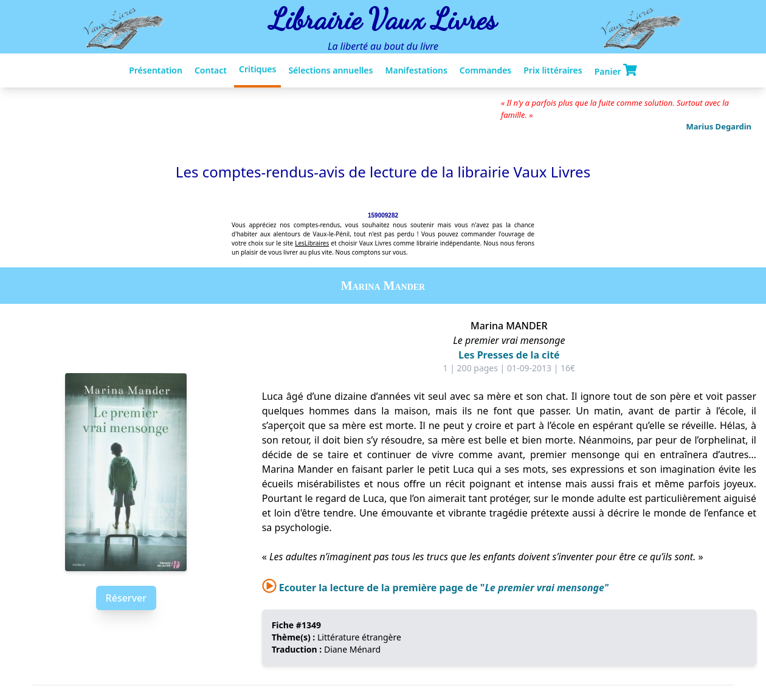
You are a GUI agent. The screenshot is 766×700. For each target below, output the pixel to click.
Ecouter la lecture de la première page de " (435, 588)
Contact (211, 70)
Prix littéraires (553, 70)
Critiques (257, 69)
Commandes (485, 70)
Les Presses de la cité (509, 355)
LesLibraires (312, 243)
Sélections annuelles (330, 70)
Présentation (156, 70)
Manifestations (416, 70)
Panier (616, 70)
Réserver (126, 598)
